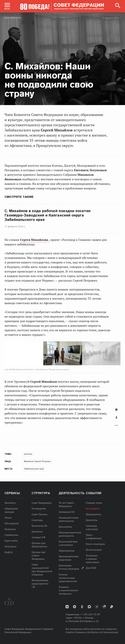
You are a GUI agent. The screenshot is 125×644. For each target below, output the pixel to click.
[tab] (116, 419)
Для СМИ (91, 568)
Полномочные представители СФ (40, 584)
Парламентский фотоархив (112, 607)
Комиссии (37, 532)
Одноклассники (116, 418)
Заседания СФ (67, 512)
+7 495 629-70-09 (90, 614)
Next (66, 354)
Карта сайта (11, 541)
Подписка (10, 529)
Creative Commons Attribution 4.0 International (92, 632)
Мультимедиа (94, 550)
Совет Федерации (42, 503)
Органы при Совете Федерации (39, 555)
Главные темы (94, 503)
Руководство (39, 509)
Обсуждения (12, 523)
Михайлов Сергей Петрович (38, 461)
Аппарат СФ (39, 537)
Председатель (94, 514)
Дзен (75, 607)
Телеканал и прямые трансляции (93, 559)
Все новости (13, 18)
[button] (7, 6)
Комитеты (92, 520)
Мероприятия (67, 551)
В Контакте (116, 410)
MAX (89, 607)
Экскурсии (11, 546)
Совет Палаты (39, 514)
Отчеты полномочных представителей (68, 578)
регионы (28, 454)
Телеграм (97, 607)
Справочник (12, 535)
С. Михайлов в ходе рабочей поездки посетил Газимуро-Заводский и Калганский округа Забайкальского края (48, 215)
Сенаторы (37, 520)
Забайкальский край (34, 469)
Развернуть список (116, 425)
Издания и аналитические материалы (68, 590)
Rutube (104, 607)
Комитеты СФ (39, 526)
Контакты (10, 503)
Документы (65, 527)
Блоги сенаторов (95, 544)
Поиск (8, 518)
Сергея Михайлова (34, 240)
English (9, 552)
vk (67, 607)
